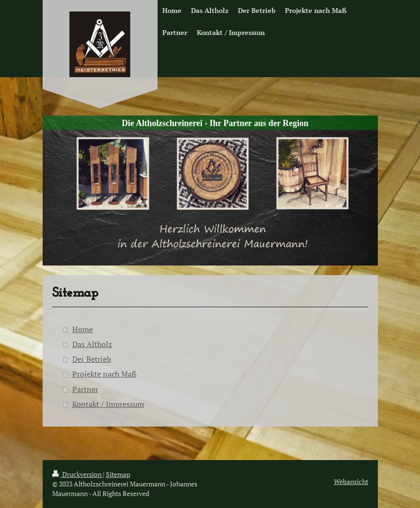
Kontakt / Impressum (108, 404)
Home (83, 329)
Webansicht (351, 481)
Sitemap (118, 474)
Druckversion (78, 474)
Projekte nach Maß (104, 374)
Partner (85, 389)
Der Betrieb (92, 359)
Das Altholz (92, 344)
